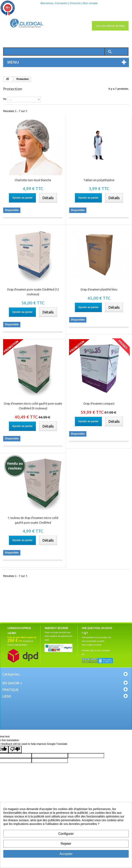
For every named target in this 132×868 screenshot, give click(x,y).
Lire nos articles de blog (110, 26)
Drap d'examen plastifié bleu (99, 289)
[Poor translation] (15, 749)
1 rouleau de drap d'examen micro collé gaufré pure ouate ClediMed (33, 520)
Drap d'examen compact (99, 404)
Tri (5, 99)
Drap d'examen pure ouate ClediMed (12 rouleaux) (33, 292)
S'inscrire (75, 3)
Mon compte (90, 3)
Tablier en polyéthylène (99, 180)
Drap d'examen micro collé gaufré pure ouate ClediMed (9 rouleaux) (33, 406)
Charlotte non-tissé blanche (33, 180)
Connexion (61, 3)
